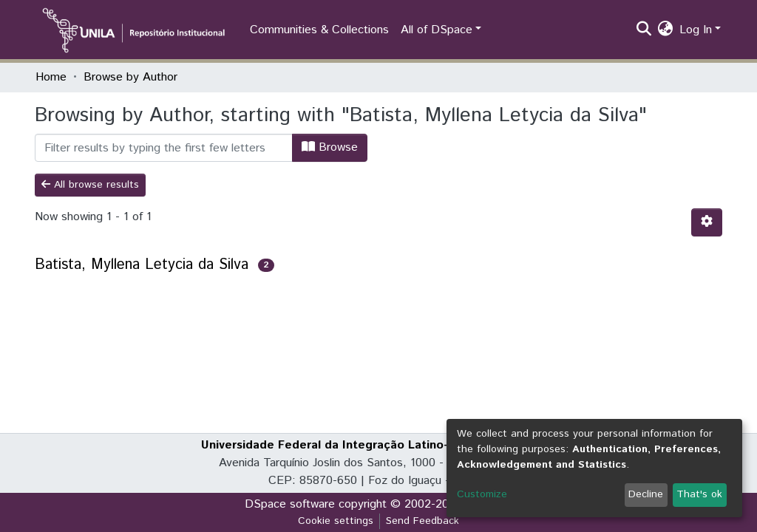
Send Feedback (422, 521)
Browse (330, 147)
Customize (482, 494)
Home (51, 77)
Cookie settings (336, 521)
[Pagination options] (707, 222)
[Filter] (164, 148)
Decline (646, 494)
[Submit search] (644, 30)
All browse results (90, 185)
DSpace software (290, 504)
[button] (666, 30)
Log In (696, 30)
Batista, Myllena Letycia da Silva (142, 265)
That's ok (699, 494)
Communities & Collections (319, 30)
